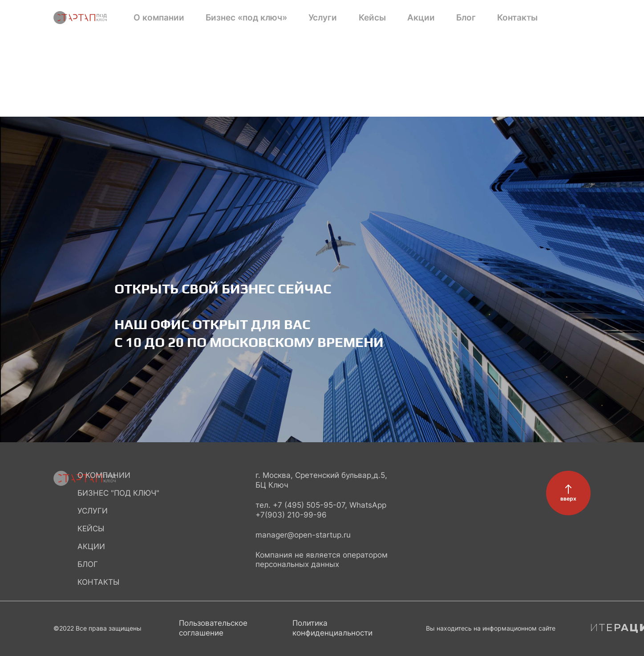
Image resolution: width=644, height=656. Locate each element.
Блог (366, 18)
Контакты (400, 18)
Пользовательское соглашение (213, 628)
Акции (337, 18)
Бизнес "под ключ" (118, 493)
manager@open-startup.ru (303, 535)
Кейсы (305, 18)
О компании (154, 18)
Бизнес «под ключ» (218, 18)
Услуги (273, 18)
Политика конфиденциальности (332, 628)
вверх (568, 499)
